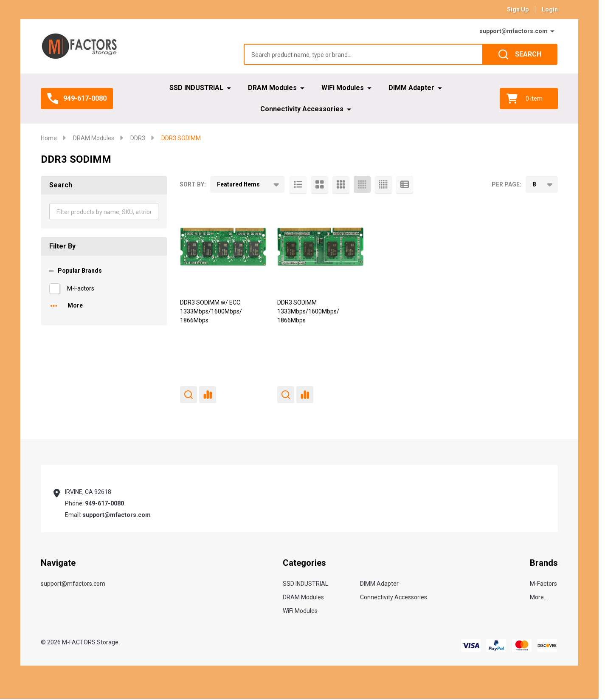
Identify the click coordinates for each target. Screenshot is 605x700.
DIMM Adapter (411, 88)
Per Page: (507, 184)
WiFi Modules (343, 88)
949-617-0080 (104, 503)
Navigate (58, 563)
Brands (544, 563)
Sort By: (193, 184)
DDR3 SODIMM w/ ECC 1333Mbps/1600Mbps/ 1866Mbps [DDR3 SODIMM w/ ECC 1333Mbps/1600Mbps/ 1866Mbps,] (211, 311)
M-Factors (81, 288)
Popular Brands (76, 271)
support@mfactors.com (514, 31)
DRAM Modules (272, 88)
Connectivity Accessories (302, 109)
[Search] (520, 54)
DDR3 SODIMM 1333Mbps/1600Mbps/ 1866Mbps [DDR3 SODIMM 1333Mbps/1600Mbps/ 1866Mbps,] (308, 311)
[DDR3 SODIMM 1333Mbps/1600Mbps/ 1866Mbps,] (320, 247)
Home (49, 138)
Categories (304, 563)
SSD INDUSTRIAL (196, 88)
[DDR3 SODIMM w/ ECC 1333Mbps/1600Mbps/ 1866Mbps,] (223, 247)
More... (539, 597)
